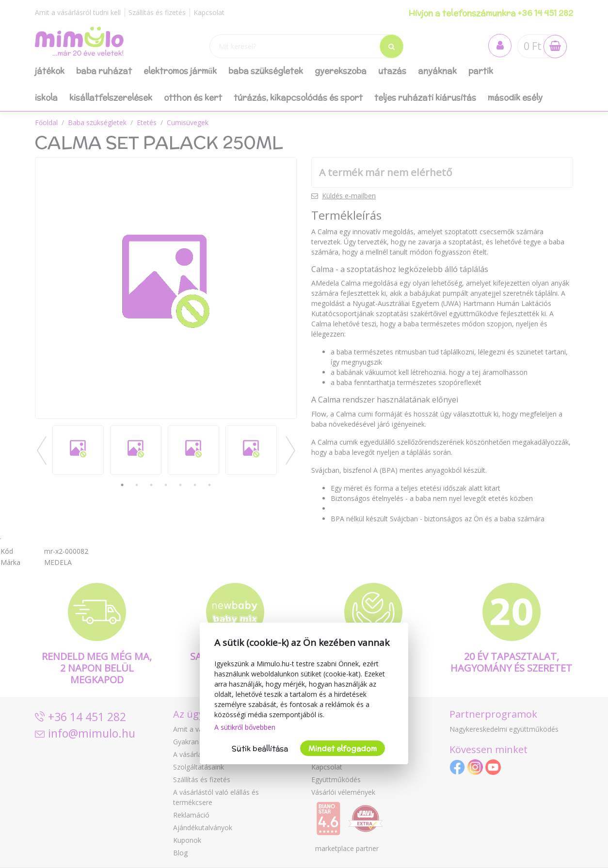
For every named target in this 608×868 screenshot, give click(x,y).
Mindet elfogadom (343, 748)
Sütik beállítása (260, 748)
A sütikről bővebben (245, 727)
